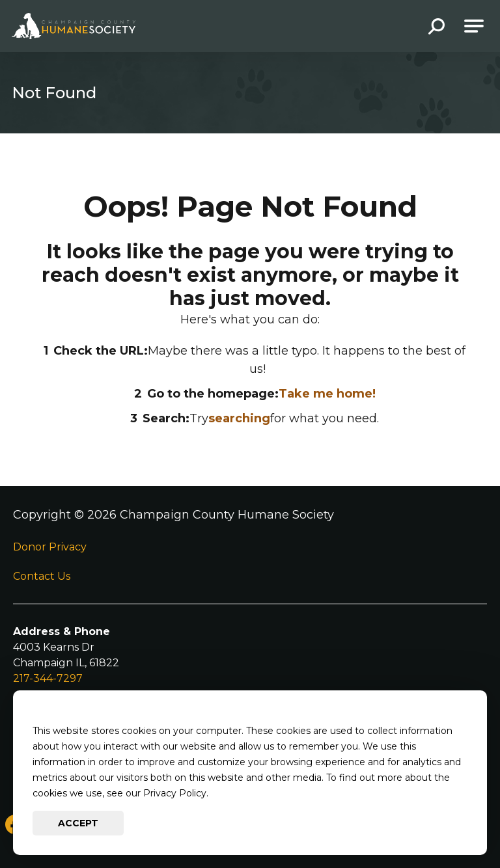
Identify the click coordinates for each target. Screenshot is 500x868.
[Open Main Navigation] (474, 26)
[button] (437, 28)
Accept (78, 823)
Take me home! (327, 394)
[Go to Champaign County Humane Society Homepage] (74, 26)
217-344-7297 (48, 678)
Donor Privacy (50, 547)
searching (239, 418)
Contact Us (42, 576)
